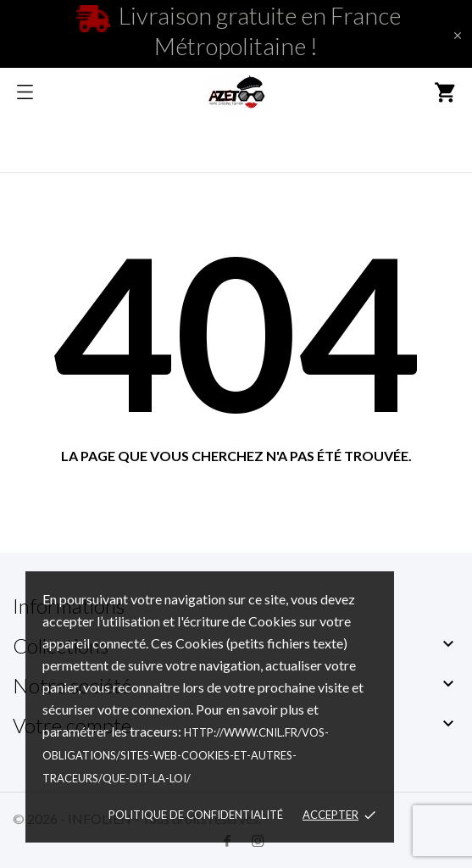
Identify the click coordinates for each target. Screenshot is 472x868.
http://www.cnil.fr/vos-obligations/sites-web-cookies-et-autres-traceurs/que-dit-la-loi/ (186, 755)
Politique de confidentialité (196, 815)
